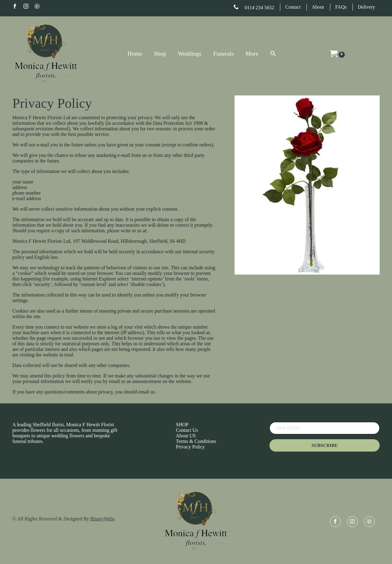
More (252, 54)
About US (186, 436)
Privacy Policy (190, 447)
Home (135, 54)
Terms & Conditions (196, 441)
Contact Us (187, 430)
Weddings (190, 54)
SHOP (182, 425)
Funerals (223, 54)
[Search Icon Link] (267, 54)
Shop (160, 54)
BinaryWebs (103, 519)
